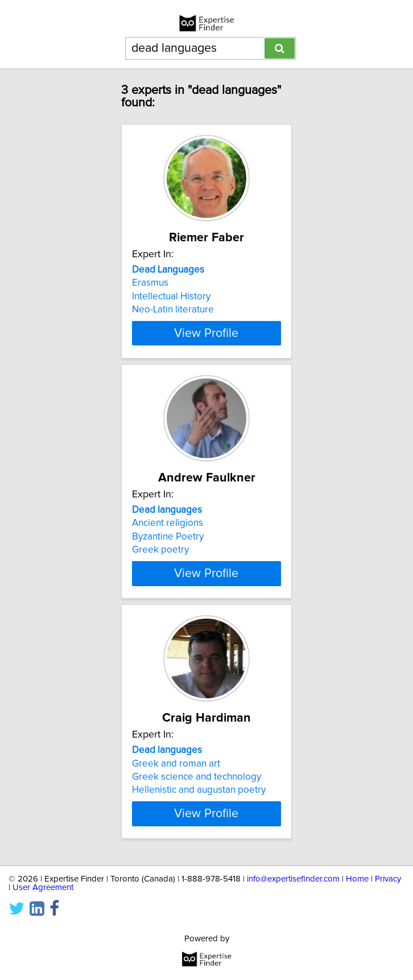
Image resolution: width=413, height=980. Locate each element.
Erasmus (150, 283)
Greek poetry (160, 550)
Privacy (388, 879)
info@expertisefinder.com (293, 879)
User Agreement (43, 888)
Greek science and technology (197, 777)
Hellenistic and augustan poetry (199, 790)
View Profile (206, 333)
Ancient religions (168, 523)
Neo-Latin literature (173, 310)
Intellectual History (171, 297)
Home (357, 879)
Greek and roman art (176, 763)
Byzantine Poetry (168, 537)
